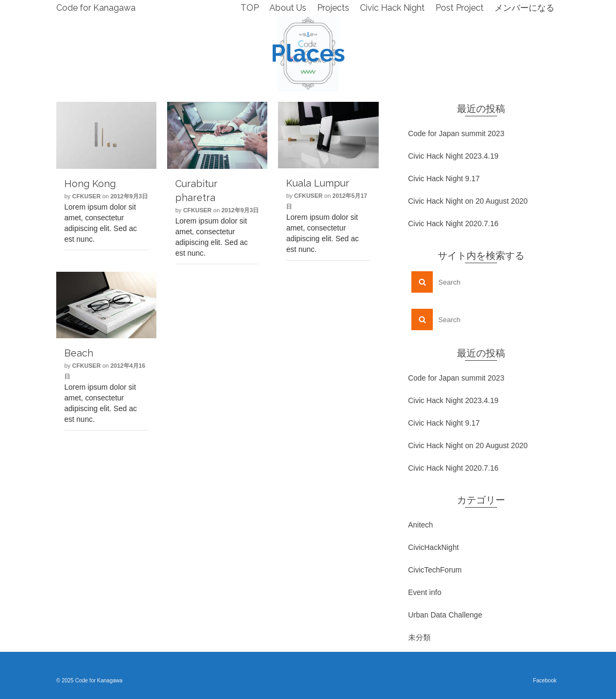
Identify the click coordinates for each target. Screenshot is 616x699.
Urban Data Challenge (445, 615)
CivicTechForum (435, 570)
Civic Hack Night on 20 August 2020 (468, 201)
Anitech (421, 525)
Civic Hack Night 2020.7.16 (453, 224)
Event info (425, 592)
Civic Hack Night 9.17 (444, 179)
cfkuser (87, 196)
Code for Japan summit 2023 (456, 133)
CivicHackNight (434, 547)
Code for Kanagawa (96, 8)
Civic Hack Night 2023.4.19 (453, 156)
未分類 (419, 637)
